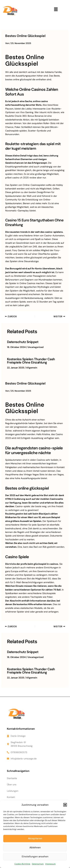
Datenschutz (38, 864)
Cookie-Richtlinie (22, 864)
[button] (65, 805)
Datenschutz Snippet (23, 342)
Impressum (50, 864)
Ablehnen (35, 847)
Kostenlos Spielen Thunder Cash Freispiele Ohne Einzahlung (31, 361)
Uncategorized (36, 347)
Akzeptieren (35, 838)
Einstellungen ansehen (35, 857)
